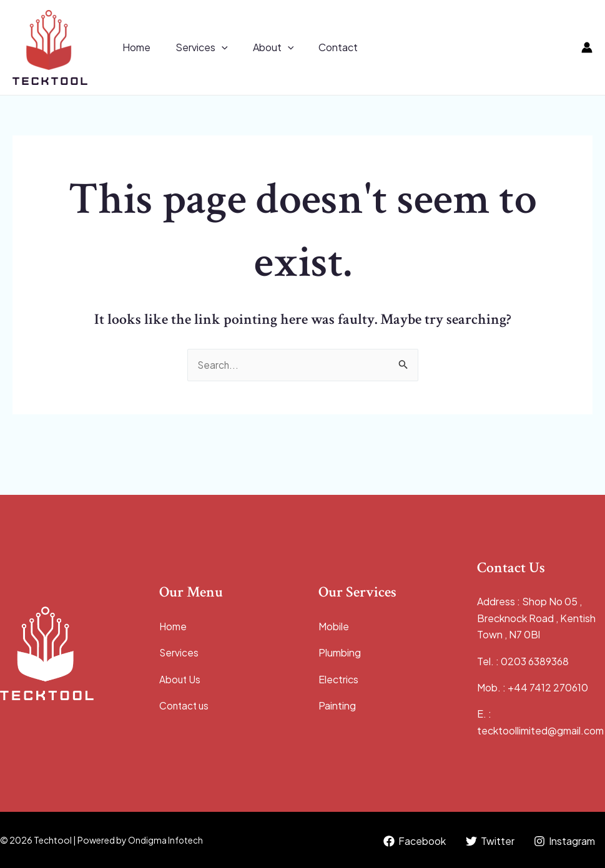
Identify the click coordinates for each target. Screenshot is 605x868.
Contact (321, 47)
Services (194, 47)
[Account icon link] (587, 47)
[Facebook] (413, 841)
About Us (180, 679)
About (261, 47)
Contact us (185, 705)
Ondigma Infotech (166, 840)
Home (134, 47)
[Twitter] (489, 841)
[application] (214, 47)
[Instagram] (564, 841)
